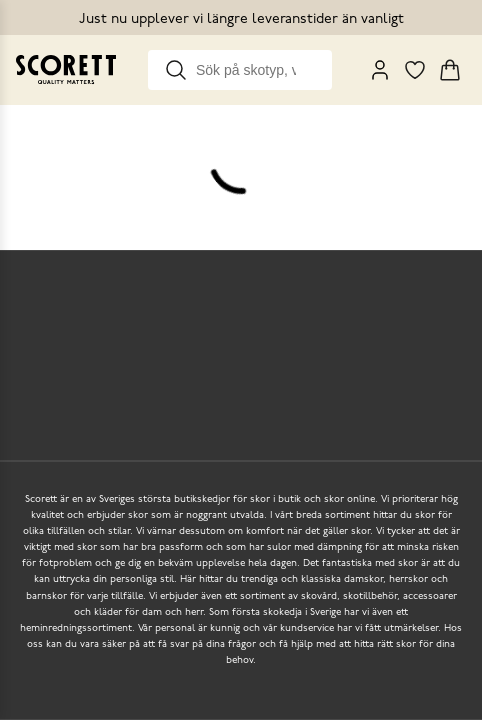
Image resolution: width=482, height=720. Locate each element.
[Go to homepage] (66, 69)
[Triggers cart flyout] (450, 70)
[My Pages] (380, 70)
